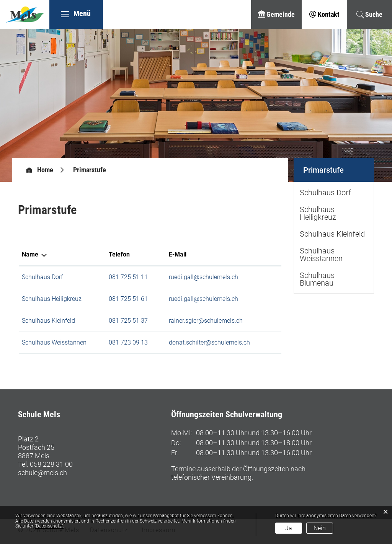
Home (45, 170)
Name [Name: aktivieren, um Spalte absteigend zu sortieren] (30, 254)
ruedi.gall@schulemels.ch (203, 277)
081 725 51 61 (128, 299)
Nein (320, 528)
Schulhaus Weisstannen (54, 342)
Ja (289, 528)
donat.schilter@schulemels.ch (209, 342)
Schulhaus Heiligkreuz (52, 299)
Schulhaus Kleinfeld (48, 321)
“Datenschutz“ (49, 526)
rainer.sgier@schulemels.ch (206, 321)
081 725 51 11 (128, 277)
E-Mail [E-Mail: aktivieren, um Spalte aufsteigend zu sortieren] (178, 254)
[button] (90, 170)
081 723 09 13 (128, 342)
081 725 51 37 (128, 321)
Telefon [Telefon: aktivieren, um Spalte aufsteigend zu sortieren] (119, 254)
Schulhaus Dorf (42, 277)
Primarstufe (339, 166)
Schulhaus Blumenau (317, 279)
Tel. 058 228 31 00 (45, 464)
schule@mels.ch (42, 473)
